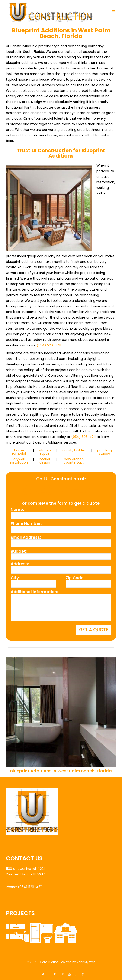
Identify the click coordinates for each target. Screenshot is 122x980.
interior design (45, 461)
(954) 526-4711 (49, 345)
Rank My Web (86, 962)
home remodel (19, 452)
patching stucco (104, 452)
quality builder (74, 450)
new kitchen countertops (74, 461)
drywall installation (19, 461)
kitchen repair (45, 452)
